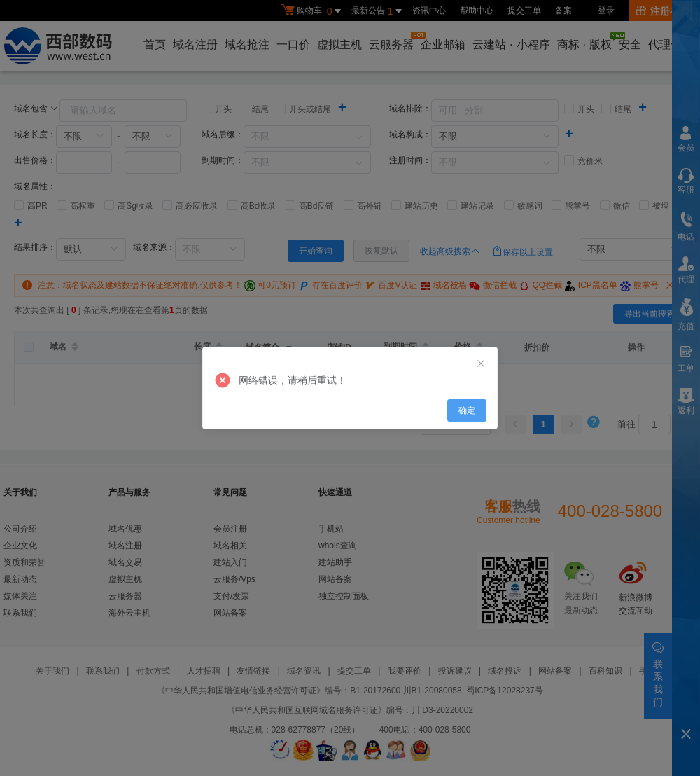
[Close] (481, 364)
